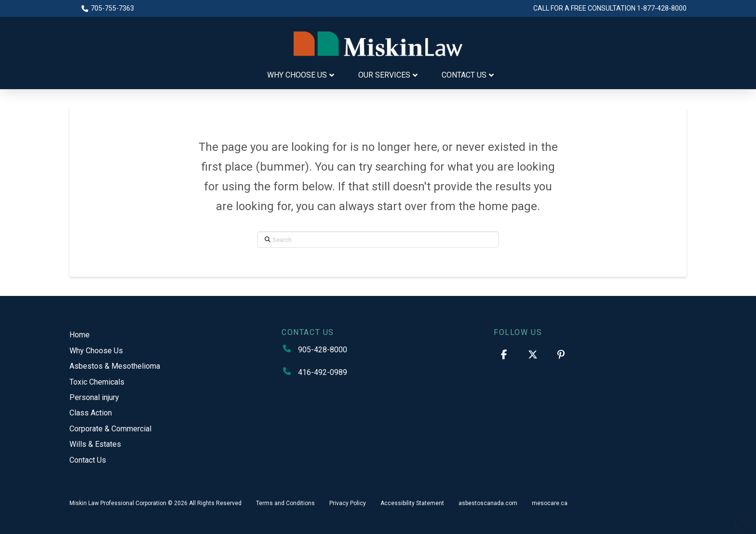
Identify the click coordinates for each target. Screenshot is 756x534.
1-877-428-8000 (662, 8)
